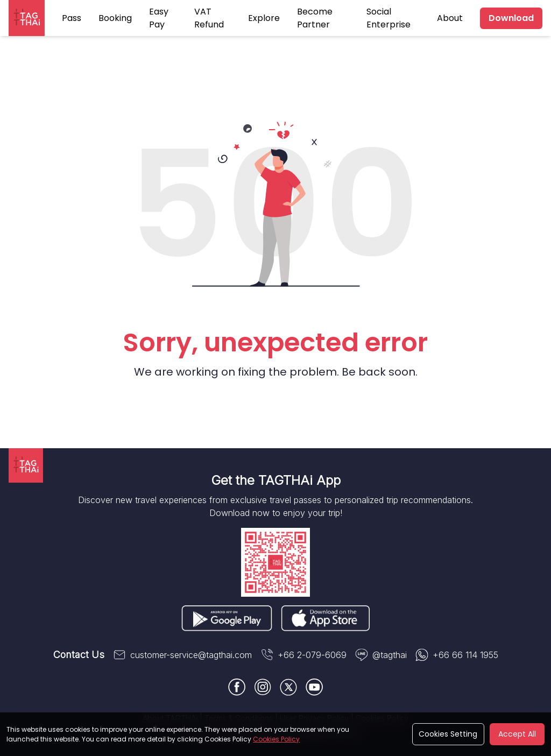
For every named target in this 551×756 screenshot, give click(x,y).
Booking (115, 18)
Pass (72, 18)
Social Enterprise (388, 18)
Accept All (517, 734)
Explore (264, 18)
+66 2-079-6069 (303, 655)
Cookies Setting (448, 734)
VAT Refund (209, 18)
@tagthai (381, 655)
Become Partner (315, 18)
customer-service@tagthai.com (182, 655)
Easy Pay (159, 18)
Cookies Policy (276, 739)
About (450, 18)
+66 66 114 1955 (457, 655)
